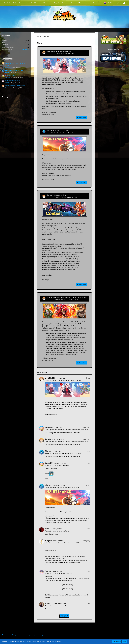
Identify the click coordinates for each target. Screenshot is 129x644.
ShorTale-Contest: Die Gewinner (15, 86)
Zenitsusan (9, 67)
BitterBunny (25, 50)
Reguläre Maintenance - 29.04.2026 (16, 70)
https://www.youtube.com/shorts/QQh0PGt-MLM (65, 261)
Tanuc (7, 83)
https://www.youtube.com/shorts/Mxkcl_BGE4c (63, 263)
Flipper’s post (53, 430)
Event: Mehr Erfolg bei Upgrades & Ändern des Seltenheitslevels (66, 297)
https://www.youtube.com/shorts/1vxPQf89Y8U (67, 248)
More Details (117, 641)
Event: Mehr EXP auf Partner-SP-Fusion (59, 51)
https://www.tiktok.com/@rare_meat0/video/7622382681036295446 (63, 252)
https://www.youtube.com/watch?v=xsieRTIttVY (61, 270)
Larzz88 (8, 78)
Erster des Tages (10, 76)
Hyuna (48, 529)
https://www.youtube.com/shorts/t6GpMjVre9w (63, 265)
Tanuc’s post (53, 543)
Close (124, 641)
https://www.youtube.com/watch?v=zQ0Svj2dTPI (62, 257)
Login (118, 3)
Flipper (7, 72)
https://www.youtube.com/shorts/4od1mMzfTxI (62, 268)
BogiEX (49, 541)
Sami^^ (48, 603)
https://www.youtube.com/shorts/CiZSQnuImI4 (63, 254)
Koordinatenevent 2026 (12, 81)
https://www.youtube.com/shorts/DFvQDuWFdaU (61, 259)
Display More (65, 616)
